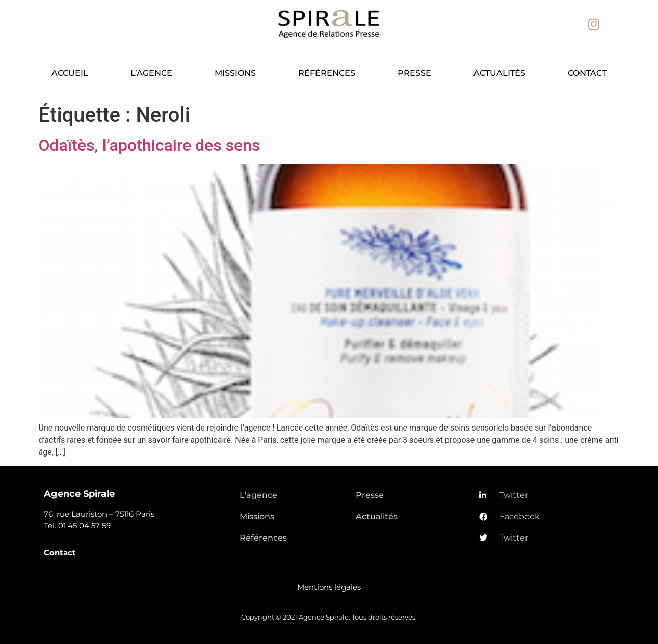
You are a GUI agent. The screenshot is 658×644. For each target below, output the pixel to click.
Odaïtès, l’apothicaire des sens (150, 145)
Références (327, 73)
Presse (414, 73)
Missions (235, 73)
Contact (587, 73)
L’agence (151, 73)
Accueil (70, 73)
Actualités (499, 73)
